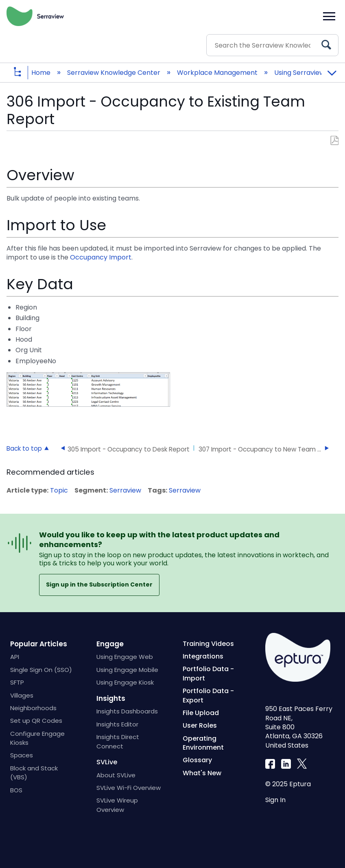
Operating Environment (203, 743)
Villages (22, 695)
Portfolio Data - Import (208, 673)
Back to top (24, 448)
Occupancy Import (101, 257)
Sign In (275, 800)
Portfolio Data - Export (208, 695)
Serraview (125, 490)
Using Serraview (300, 73)
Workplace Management (218, 73)
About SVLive (116, 775)
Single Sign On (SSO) (41, 670)
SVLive (107, 762)
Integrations (203, 656)
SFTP (17, 682)
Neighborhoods (33, 708)
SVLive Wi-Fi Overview (129, 788)
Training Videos (208, 644)
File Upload (201, 713)
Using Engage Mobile (127, 670)
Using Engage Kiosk (125, 682)
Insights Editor (117, 724)
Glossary (197, 760)
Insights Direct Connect (118, 741)
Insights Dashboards (127, 711)
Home (42, 73)
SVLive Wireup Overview (117, 805)
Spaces (22, 755)
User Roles (200, 725)
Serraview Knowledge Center (115, 73)
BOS (16, 790)
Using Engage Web (125, 657)
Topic (59, 490)
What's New (202, 773)
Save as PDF (334, 141)
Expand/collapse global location (332, 70)
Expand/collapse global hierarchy (24, 73)
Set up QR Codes (36, 721)
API (15, 657)
